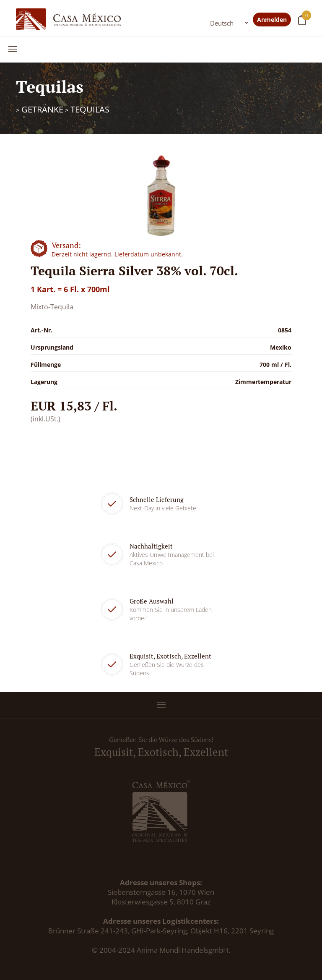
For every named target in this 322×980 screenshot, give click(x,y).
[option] (161, 195)
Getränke (42, 109)
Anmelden (272, 20)
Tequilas (90, 109)
